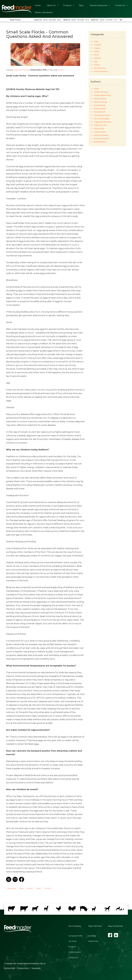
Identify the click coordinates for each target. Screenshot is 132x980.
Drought (97, 45)
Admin (97, 89)
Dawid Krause (100, 105)
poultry (30, 888)
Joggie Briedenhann (102, 122)
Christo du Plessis (101, 92)
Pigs (96, 61)
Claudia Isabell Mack (102, 95)
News (96, 55)
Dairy (96, 41)
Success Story (100, 68)
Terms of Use (9, 968)
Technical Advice (101, 71)
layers (39, 888)
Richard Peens (100, 142)
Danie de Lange (101, 102)
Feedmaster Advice (21, 70)
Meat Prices (93, 941)
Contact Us (73, 957)
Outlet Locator (75, 952)
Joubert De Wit (100, 125)
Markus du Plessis (101, 135)
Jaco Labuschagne (102, 119)
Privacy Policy (23, 968)
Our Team (73, 941)
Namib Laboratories (44, 12)
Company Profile (76, 936)
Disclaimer (36, 968)
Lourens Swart (100, 132)
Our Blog (92, 936)
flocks (21, 888)
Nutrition (97, 58)
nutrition (48, 888)
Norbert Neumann (102, 139)
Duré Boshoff (99, 112)
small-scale (12, 888)
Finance (97, 48)
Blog (81, 5)
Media (96, 51)
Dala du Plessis (100, 99)
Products (67, 7)
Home (38, 5)
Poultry (61, 70)
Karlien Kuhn (99, 128)
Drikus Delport (100, 108)
